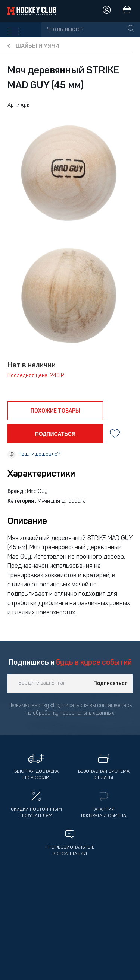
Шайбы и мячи (37, 46)
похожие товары (55, 411)
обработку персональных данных (74, 713)
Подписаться (111, 684)
